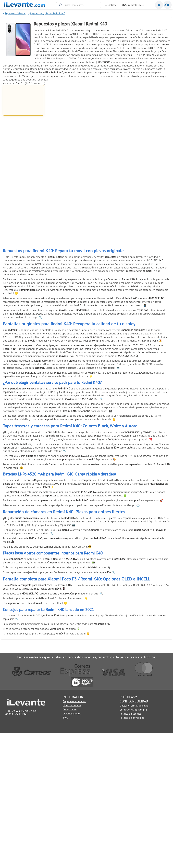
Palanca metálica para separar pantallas (108, 180)
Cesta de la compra (168, 5)
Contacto (110, 5)
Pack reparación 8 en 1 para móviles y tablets (23, 301)
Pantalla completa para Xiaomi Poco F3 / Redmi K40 (23, 121)
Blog (66, 852)
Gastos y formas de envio (134, 840)
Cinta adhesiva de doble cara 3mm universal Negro (150, 301)
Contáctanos (70, 844)
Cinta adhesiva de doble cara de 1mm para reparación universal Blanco (23, 181)
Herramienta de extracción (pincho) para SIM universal (23, 360)
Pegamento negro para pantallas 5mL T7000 (150, 120)
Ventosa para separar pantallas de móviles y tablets (23, 241)
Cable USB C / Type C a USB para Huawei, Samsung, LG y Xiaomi (65, 121)
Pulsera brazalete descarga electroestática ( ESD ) (65, 301)
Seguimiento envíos (133, 5)
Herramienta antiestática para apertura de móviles (108, 241)
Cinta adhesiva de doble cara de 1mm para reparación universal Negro (65, 181)
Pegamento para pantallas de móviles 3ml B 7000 (108, 121)
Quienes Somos (72, 848)
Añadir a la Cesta (23, 136)
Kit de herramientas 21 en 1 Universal (150, 180)
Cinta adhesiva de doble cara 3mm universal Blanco (108, 301)
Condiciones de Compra (133, 844)
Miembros (159, 5)
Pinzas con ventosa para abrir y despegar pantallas (150, 241)
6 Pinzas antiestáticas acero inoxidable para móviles (65, 241)
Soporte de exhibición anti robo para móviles (65, 360)
